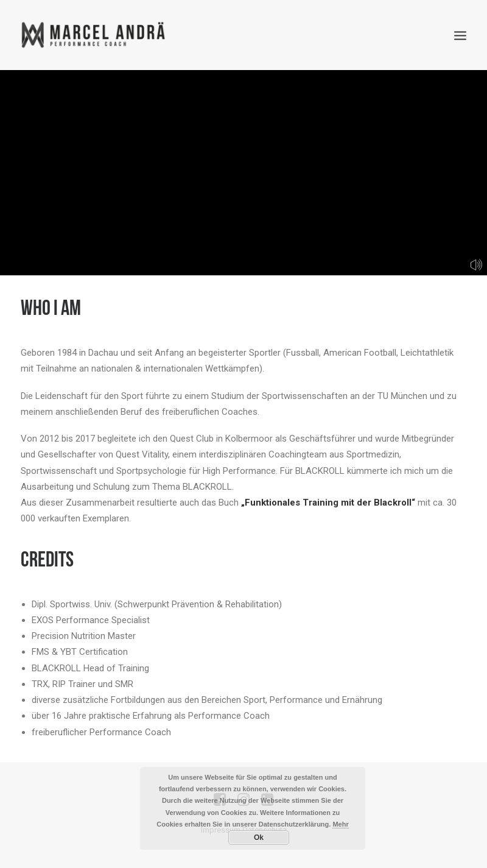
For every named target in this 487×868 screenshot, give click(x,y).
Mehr (340, 824)
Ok (259, 838)
